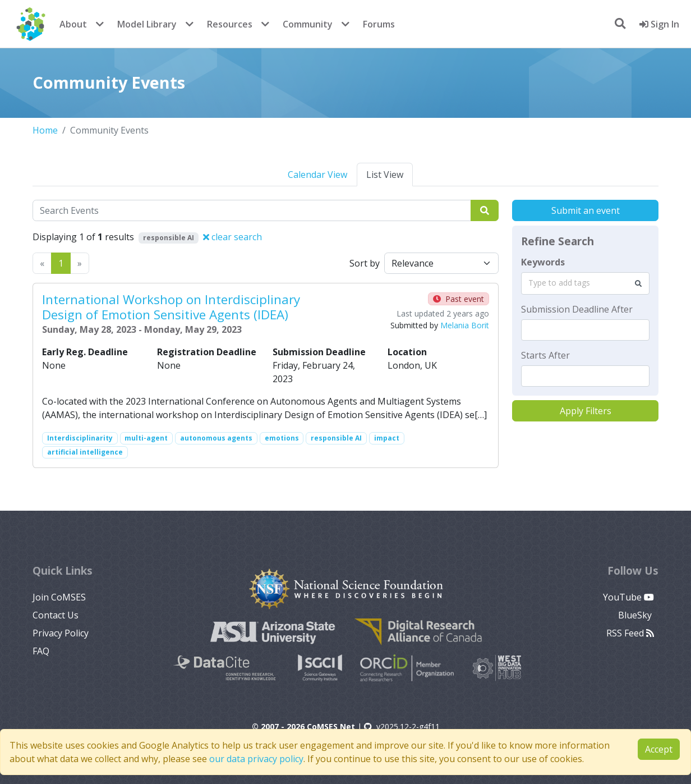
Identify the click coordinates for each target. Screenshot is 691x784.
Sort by (365, 263)
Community (308, 24)
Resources (230, 24)
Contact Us (56, 615)
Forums (379, 24)
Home (45, 130)
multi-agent (146, 438)
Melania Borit (465, 325)
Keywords (543, 262)
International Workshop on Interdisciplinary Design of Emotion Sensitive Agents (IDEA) (171, 307)
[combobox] (585, 283)
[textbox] (585, 330)
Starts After (545, 355)
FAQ (41, 651)
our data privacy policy (256, 759)
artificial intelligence (85, 452)
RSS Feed (630, 633)
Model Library (147, 24)
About (73, 24)
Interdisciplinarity (80, 438)
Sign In (659, 24)
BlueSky (636, 615)
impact (387, 438)
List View (385, 175)
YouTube (628, 597)
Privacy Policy (61, 633)
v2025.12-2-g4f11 (402, 726)
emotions (282, 438)
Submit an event (586, 210)
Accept (659, 749)
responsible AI (336, 438)
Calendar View (317, 175)
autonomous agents (216, 438)
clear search (232, 237)
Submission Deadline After (577, 309)
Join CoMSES (59, 597)
